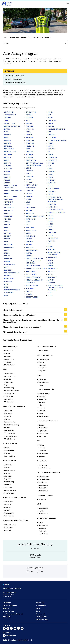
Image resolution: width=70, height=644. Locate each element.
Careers (39, 611)
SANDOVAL (51, 172)
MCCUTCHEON (31, 230)
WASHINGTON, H (53, 269)
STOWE (50, 221)
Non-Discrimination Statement (13, 614)
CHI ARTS (7, 183)
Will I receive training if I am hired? (15, 332)
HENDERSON (30, 140)
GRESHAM (29, 118)
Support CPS (40, 603)
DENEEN (7, 239)
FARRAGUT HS (9, 279)
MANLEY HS (30, 213)
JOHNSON (29, 171)
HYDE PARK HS (31, 160)
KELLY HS (29, 182)
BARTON (7, 129)
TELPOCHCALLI (53, 238)
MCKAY (28, 233)
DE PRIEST (8, 236)
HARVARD (29, 135)
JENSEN (29, 168)
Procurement (40, 614)
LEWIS (28, 202)
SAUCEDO (51, 174)
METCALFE (30, 242)
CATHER (7, 174)
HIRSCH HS (30, 152)
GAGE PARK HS (9, 293)
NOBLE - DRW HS (32, 274)
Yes (32, 572)
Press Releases (41, 605)
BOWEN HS (8, 143)
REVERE (50, 155)
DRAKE (7, 250)
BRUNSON (8, 157)
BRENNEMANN (9, 149)
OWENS (50, 118)
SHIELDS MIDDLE (53, 189)
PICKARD (51, 143)
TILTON (50, 247)
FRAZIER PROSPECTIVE (12, 290)
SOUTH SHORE (52, 207)
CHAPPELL (8, 177)
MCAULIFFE (30, 228)
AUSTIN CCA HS (10, 123)
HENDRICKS (30, 143)
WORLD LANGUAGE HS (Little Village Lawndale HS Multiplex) (55, 288)
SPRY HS (51, 218)
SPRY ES (50, 216)
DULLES (7, 256)
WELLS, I (50, 274)
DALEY (7, 230)
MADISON (29, 211)
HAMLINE (29, 123)
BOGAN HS (8, 135)
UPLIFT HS (51, 250)
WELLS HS (51, 272)
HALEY (28, 121)
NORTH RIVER (30, 283)
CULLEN (7, 225)
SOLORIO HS (52, 204)
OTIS (49, 115)
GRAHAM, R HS (31, 112)
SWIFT (50, 227)
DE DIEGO (7, 233)
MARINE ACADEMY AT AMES (35, 216)
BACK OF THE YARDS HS (12, 126)
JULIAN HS (30, 179)
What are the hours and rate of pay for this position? (22, 327)
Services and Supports (18, 37)
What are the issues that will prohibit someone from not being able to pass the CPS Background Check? (33, 321)
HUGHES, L (30, 157)
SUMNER (51, 224)
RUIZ (49, 166)
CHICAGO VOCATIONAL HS (13, 191)
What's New (7, 617)
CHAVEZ (7, 180)
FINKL (6, 284)
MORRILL (29, 253)
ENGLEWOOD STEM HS (12, 273)
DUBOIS (7, 253)
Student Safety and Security (40, 37)
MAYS (28, 225)
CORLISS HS (8, 213)
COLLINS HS (8, 211)
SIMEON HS (51, 191)
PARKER (50, 123)
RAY (49, 152)
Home (5, 37)
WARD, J (50, 260)
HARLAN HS (30, 129)
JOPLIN (28, 174)
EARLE (6, 267)
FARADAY (7, 276)
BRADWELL (8, 146)
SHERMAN (51, 180)
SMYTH (50, 194)
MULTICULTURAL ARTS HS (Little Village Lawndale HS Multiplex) (35, 261)
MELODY (29, 239)
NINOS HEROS (31, 272)
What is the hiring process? (13, 310)
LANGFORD (30, 191)
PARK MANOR (52, 121)
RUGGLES (51, 163)
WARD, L (50, 263)
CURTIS (7, 228)
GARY (6, 296)
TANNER (50, 230)
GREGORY (29, 115)
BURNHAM (8, 163)
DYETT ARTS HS (10, 264)
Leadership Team (9, 611)
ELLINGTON (8, 270)
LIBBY (28, 205)
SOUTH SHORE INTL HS (55, 210)
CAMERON (8, 166)
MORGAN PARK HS (32, 250)
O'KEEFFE (29, 291)
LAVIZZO (29, 194)
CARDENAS (8, 169)
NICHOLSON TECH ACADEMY (35, 269)
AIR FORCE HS (9, 112)
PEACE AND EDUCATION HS (57, 129)
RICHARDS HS (52, 157)
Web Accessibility (42, 620)
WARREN (50, 266)
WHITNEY (51, 280)
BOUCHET (8, 140)
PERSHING (51, 135)
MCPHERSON (30, 236)
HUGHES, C (30, 155)
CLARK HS (8, 205)
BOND (6, 138)
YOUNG (50, 296)
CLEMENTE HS (9, 208)
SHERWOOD (52, 183)
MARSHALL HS (31, 219)
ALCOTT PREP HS (10, 115)
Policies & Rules (41, 617)
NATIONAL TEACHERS (33, 266)
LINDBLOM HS (31, 208)
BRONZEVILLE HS (10, 152)
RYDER (50, 169)
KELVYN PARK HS (32, 185)
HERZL (28, 149)
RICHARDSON (52, 160)
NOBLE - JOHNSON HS (33, 277)
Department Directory (10, 605)
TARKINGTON (52, 233)
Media (38, 608)
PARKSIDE (51, 126)
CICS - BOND (9, 199)
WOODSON (51, 283)
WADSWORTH (52, 257)
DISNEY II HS (8, 245)
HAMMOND (30, 126)
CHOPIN (7, 194)
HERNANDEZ (30, 146)
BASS (6, 132)
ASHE (6, 121)
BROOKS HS (8, 155)
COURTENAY (8, 216)
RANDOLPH (51, 149)
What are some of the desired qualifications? (19, 315)
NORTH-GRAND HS (32, 286)
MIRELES (29, 245)
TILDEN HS (51, 241)
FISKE (6, 287)
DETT (6, 242)
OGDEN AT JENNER (32, 297)
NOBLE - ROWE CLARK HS (34, 280)
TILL (49, 244)
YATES (50, 293)
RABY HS (51, 146)
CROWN (7, 222)
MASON (28, 222)
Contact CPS (7, 603)
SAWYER (50, 177)
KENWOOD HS (31, 188)
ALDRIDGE (8, 118)
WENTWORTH (52, 277)
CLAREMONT (9, 202)
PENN (49, 132)
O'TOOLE (29, 294)
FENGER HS (8, 281)
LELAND (29, 199)
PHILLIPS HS (52, 138)
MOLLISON (30, 247)
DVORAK (7, 262)
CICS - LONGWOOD (11, 196)
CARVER (7, 172)
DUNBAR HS (8, 259)
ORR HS (50, 112)
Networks (6, 608)
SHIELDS (50, 186)
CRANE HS (8, 219)
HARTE (28, 132)
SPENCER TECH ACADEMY (56, 213)
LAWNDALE (30, 196)
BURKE (7, 160)
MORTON (29, 256)
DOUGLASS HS (9, 247)
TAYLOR (50, 235)
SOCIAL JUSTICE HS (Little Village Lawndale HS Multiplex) (55, 199)
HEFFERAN (29, 138)
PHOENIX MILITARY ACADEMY (57, 140)
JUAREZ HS (30, 177)
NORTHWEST (30, 289)
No (42, 572)
